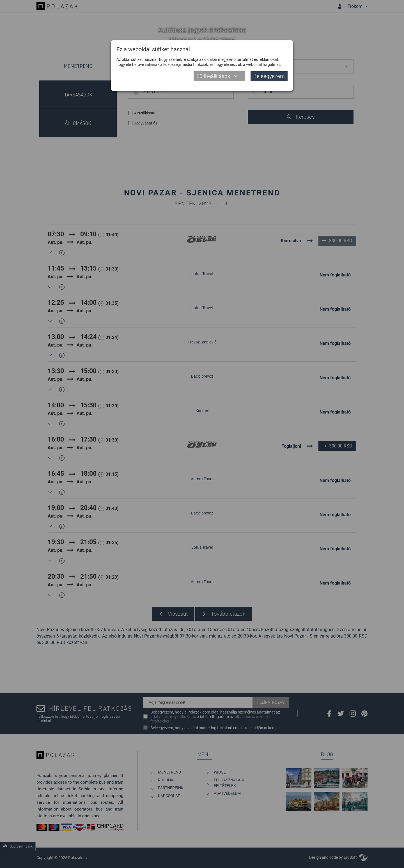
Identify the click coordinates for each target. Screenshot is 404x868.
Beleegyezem (269, 76)
